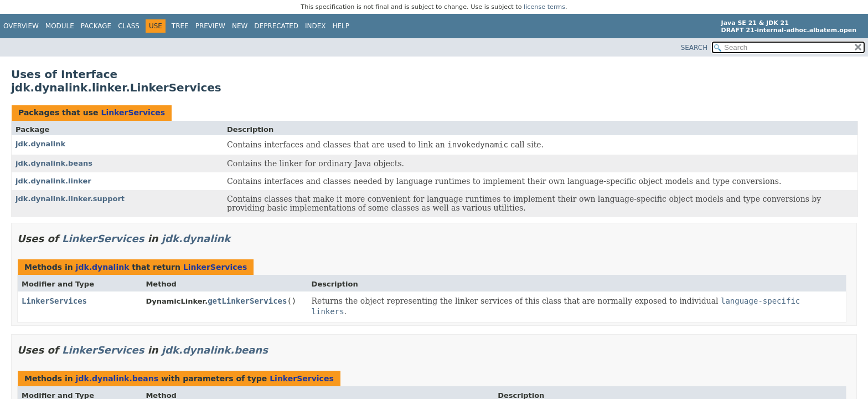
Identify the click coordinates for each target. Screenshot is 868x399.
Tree (180, 26)
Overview (21, 26)
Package (96, 26)
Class (129, 26)
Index (316, 26)
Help (341, 26)
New (240, 26)
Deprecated (276, 26)
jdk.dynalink (40, 144)
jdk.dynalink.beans (54, 163)
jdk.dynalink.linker (53, 181)
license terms (544, 7)
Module (60, 26)
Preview (210, 26)
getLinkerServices (247, 301)
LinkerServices (133, 112)
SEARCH (694, 48)
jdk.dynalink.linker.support (70, 199)
